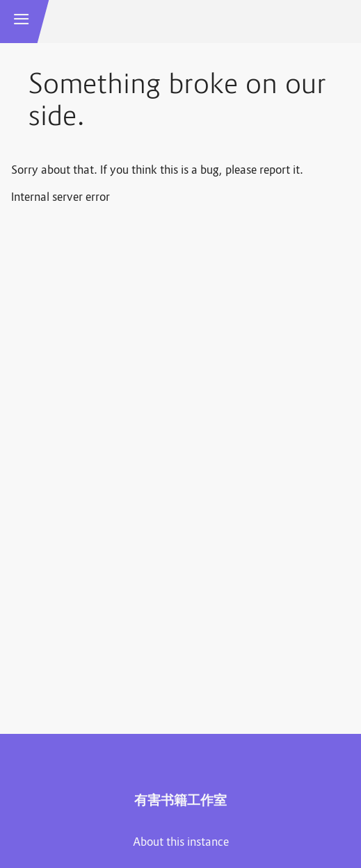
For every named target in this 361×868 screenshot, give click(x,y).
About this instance (181, 843)
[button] (22, 22)
